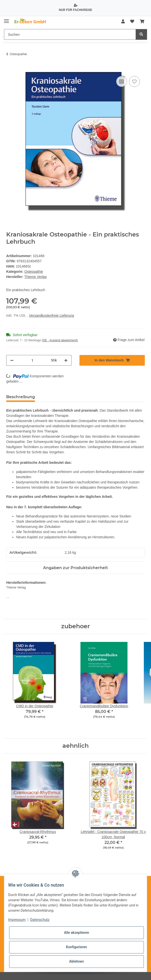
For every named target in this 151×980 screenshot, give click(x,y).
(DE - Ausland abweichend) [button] (60, 340)
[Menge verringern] (12, 360)
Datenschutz (40, 920)
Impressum (17, 920)
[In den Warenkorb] (10, 69)
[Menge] (32, 360)
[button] (123, 22)
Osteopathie (34, 272)
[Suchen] (70, 34)
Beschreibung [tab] (21, 397)
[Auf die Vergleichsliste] (122, 81)
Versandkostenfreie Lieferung (51, 315)
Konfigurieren (76, 947)
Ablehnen (76, 961)
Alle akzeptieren (76, 933)
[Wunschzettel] (132, 22)
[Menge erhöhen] (66, 360)
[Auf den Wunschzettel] (134, 81)
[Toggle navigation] (6, 19)
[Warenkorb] (142, 22)
